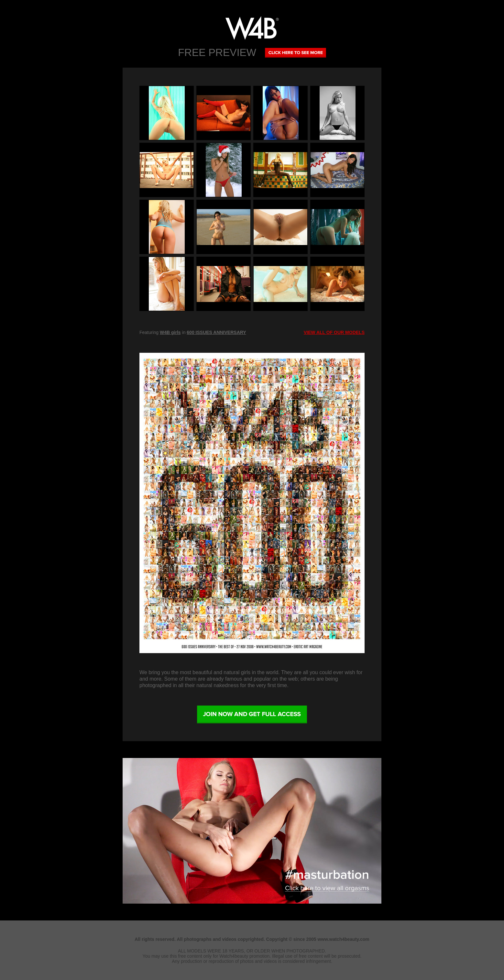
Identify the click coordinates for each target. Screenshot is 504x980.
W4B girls (170, 332)
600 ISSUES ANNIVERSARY (216, 332)
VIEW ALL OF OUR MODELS (334, 332)
